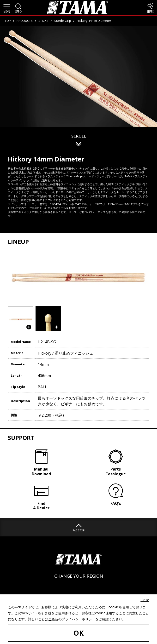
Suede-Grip (63, 21)
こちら (53, 619)
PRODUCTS (25, 21)
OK (78, 633)
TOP (8, 21)
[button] (7, 8)
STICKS (43, 21)
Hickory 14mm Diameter (94, 21)
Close (145, 600)
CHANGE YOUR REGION (79, 576)
